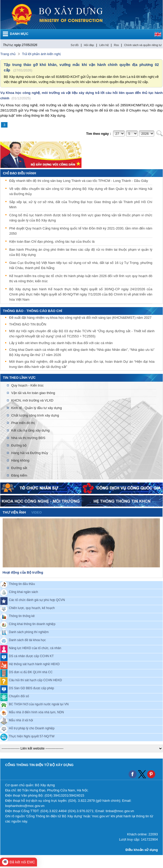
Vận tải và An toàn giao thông (33, 393)
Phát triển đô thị (23, 423)
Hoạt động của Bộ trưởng (23, 572)
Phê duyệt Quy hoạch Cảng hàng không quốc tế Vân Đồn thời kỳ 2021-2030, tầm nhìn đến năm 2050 (81, 231)
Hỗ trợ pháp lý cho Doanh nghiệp (32, 728)
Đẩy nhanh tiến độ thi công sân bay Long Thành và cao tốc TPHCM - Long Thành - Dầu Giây (79, 181)
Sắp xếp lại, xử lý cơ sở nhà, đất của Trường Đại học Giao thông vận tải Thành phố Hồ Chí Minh (81, 205)
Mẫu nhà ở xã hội (21, 720)
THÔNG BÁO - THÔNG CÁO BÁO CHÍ (32, 311)
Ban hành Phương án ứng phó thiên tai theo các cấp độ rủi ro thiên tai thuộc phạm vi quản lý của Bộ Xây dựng (81, 252)
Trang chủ (8, 54)
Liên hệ (104, 45)
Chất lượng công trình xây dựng (35, 415)
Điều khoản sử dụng (142, 850)
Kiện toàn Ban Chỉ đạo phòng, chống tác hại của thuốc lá (52, 242)
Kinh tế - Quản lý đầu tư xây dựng (36, 408)
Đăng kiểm (19, 475)
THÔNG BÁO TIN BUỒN (28, 325)
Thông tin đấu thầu (22, 584)
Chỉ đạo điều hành (19, 173)
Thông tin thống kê (22, 616)
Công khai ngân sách (23, 592)
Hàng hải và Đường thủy (30, 453)
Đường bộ (19, 445)
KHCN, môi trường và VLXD (32, 400)
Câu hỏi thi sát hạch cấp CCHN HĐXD (35, 680)
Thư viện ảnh (14, 512)
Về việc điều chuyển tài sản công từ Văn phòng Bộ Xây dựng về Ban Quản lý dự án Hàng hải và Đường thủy (81, 191)
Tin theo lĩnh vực (19, 378)
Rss (116, 45)
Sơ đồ (75, 45)
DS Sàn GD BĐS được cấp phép (31, 688)
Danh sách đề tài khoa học (27, 640)
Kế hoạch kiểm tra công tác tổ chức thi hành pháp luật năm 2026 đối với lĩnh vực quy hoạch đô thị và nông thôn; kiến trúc (81, 279)
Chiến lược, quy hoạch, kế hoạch (32, 608)
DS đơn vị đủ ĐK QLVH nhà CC (31, 672)
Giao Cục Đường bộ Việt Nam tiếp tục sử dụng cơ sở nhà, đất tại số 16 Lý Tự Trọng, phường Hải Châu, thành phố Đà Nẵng (81, 265)
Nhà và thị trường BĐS (28, 438)
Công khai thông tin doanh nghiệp (32, 624)
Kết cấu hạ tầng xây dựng (30, 430)
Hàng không (20, 460)
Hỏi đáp (89, 45)
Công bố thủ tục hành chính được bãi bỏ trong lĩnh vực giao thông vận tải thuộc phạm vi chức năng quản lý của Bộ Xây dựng (81, 218)
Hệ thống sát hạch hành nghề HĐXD (34, 664)
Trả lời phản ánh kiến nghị (41, 54)
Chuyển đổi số (19, 696)
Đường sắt (19, 468)
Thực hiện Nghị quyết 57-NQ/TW (32, 736)
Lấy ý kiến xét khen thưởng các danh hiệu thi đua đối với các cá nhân (61, 343)
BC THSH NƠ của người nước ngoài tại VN (39, 704)
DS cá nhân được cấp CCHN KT (31, 656)
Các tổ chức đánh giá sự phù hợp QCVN (37, 600)
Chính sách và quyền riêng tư (143, 45)
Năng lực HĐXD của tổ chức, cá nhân (35, 648)
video (36, 512)
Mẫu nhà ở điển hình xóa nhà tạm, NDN (36, 712)
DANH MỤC (19, 34)
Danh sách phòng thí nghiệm (29, 632)
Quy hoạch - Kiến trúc (27, 385)
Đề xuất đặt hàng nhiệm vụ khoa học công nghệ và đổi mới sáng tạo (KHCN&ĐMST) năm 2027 (80, 318)
